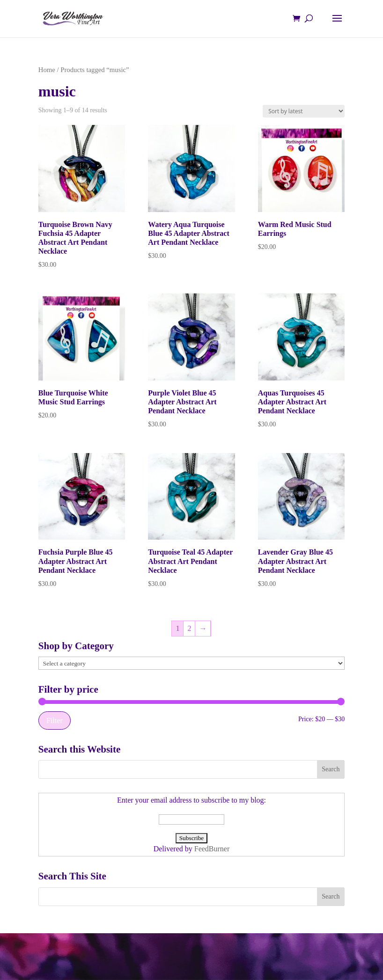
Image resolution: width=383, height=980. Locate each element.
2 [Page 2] (189, 628)
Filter (55, 720)
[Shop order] (304, 111)
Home (47, 70)
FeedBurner (212, 849)
